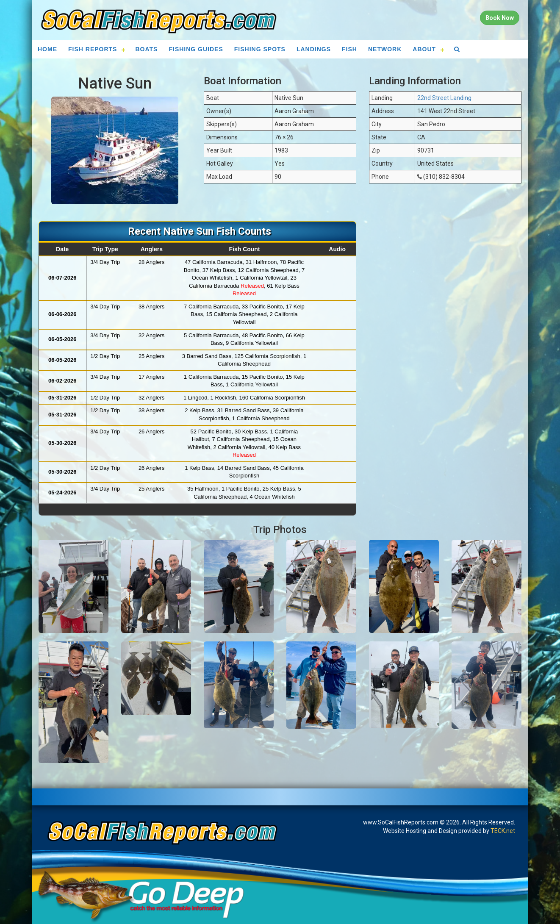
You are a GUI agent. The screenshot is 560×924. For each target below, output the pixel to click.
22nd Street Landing (444, 98)
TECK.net (503, 831)
